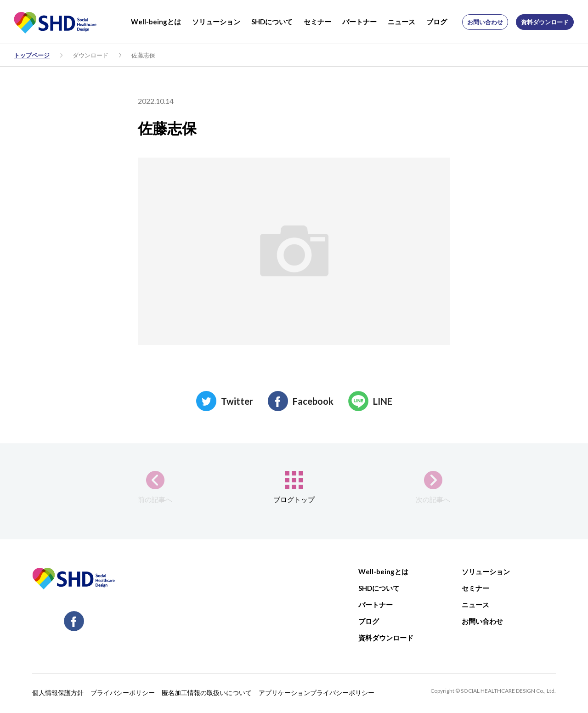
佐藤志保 (143, 55)
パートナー (359, 22)
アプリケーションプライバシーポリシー (317, 693)
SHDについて (272, 22)
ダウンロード (90, 55)
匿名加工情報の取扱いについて (207, 693)
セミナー (317, 22)
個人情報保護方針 (58, 693)
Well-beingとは (156, 22)
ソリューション (216, 22)
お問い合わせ (485, 22)
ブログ (437, 22)
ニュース (401, 22)
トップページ (32, 55)
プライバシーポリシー (123, 693)
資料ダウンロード (545, 22)
